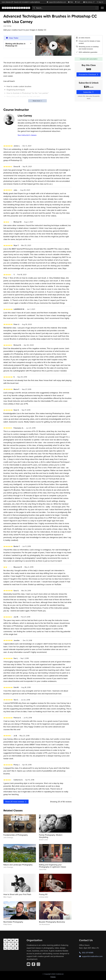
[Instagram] (38, 964)
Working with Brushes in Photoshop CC (15, 45)
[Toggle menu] (102, 8)
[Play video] (53, 46)
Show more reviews (16, 802)
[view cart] (78, 2)
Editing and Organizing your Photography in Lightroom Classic (53, 866)
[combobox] (65, 8)
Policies (53, 977)
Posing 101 (43, 894)
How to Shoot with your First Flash (17, 894)
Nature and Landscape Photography (18, 865)
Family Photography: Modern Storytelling (51, 836)
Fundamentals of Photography (16, 835)
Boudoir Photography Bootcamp (52, 922)
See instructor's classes (27, 135)
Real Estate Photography (13, 922)
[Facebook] (33, 964)
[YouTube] (28, 964)
